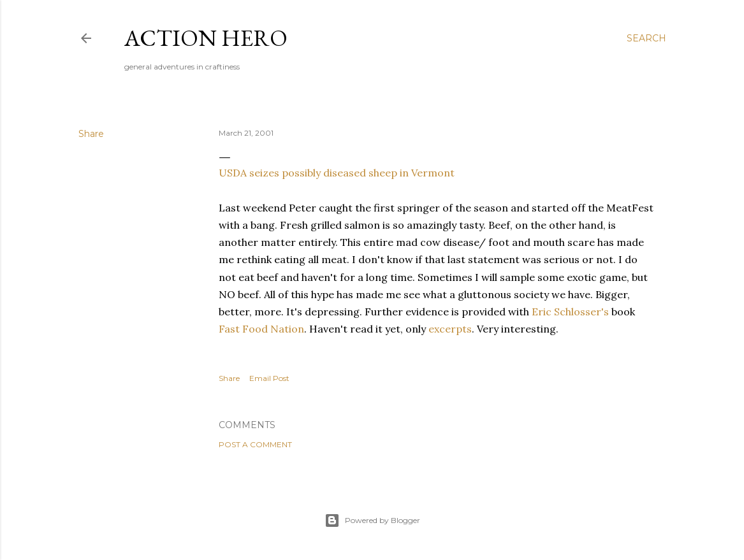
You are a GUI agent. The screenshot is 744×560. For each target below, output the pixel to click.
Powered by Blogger (372, 521)
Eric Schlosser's (570, 312)
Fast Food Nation (261, 329)
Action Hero (206, 38)
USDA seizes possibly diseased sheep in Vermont (337, 173)
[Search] (646, 38)
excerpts (450, 329)
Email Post (269, 378)
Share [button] (91, 134)
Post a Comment (255, 444)
